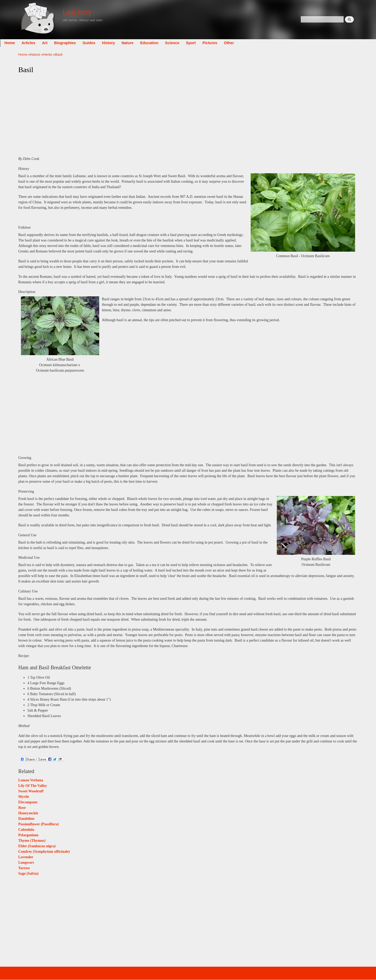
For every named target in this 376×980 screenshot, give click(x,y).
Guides (107, 43)
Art (63, 43)
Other (247, 43)
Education (168, 43)
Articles (47, 43)
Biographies (83, 43)
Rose (22, 808)
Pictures (228, 43)
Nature (146, 43)
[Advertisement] (188, 115)
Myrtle (24, 797)
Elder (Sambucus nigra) (37, 846)
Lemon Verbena (31, 780)
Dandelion (26, 819)
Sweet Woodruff (31, 791)
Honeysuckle (28, 813)
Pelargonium (28, 835)
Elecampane (28, 802)
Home (28, 43)
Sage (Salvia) (28, 874)
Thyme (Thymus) (32, 841)
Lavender (26, 857)
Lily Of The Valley (33, 786)
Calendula (26, 830)
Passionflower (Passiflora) (39, 824)
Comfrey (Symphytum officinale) (44, 852)
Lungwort (26, 863)
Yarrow (24, 868)
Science (190, 43)
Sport (209, 43)
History (127, 43)
